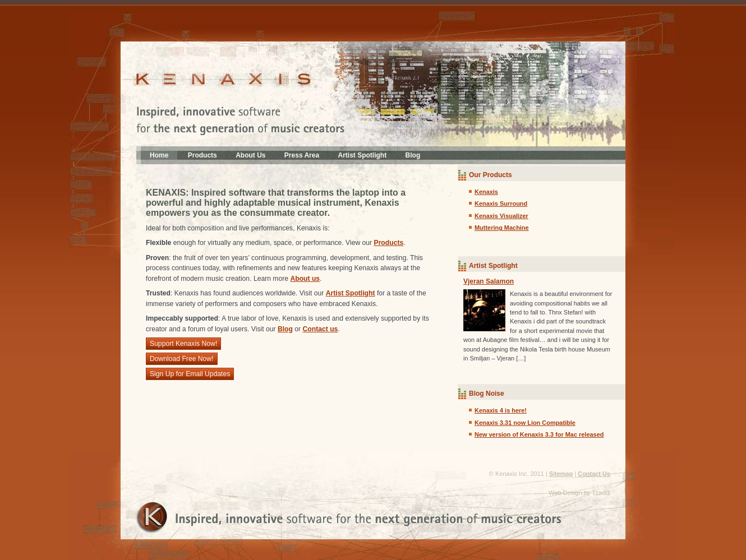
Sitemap (561, 474)
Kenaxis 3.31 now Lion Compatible (525, 423)
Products (202, 155)
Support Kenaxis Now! (183, 344)
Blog (413, 155)
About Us (250, 155)
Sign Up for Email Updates (190, 374)
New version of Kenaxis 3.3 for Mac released (539, 434)
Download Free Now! (182, 359)
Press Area (302, 155)
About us (305, 279)
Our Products (491, 175)
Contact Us (594, 474)
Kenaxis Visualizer (501, 216)
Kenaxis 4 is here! (501, 410)
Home (159, 155)
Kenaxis (486, 192)
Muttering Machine (502, 228)
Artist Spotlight (363, 155)
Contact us (321, 329)
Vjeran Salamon (489, 281)
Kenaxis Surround (501, 203)
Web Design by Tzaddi (579, 493)
